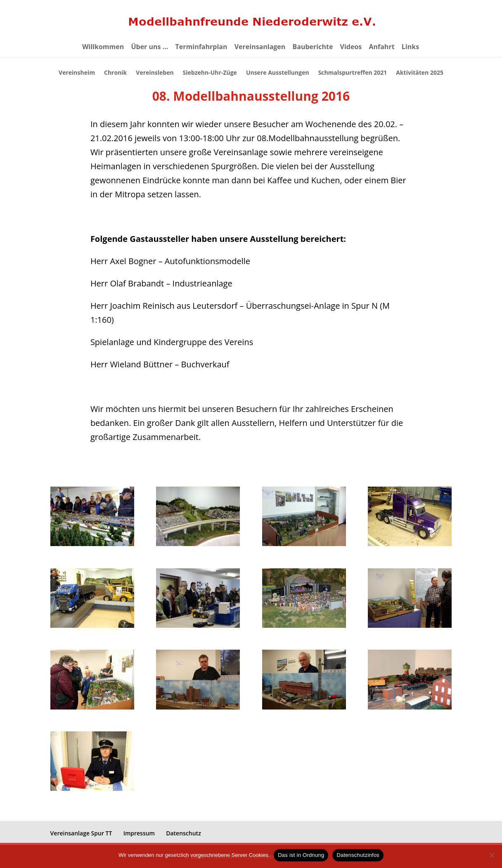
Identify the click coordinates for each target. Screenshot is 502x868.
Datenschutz (184, 833)
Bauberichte (313, 47)
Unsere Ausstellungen (277, 73)
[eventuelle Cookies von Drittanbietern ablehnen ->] (492, 855)
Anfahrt (381, 47)
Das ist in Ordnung (301, 855)
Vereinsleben (155, 73)
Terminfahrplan (201, 47)
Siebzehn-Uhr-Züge (210, 73)
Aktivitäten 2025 (420, 73)
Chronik (116, 73)
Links (410, 47)
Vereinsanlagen (260, 47)
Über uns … (149, 47)
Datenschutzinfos (358, 855)
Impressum (139, 833)
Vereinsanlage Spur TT (81, 833)
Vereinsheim (78, 73)
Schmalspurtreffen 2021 (352, 73)
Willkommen (103, 47)
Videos (351, 47)
